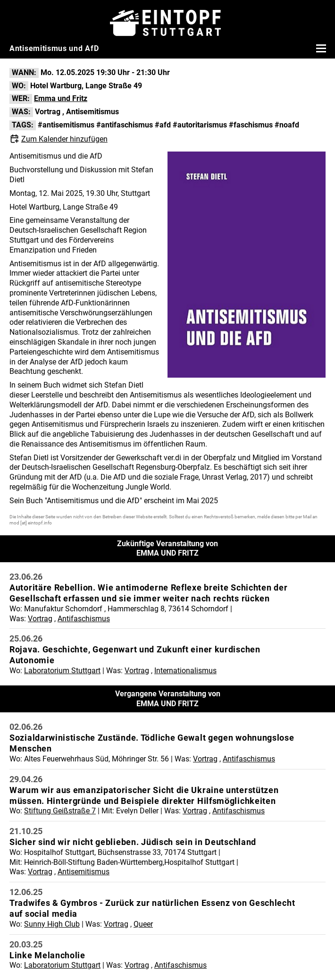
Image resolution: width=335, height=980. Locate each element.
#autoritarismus (200, 125)
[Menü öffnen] (320, 48)
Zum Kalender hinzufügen (64, 139)
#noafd (287, 125)
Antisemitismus (92, 112)
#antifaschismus (125, 125)
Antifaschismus (84, 619)
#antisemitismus (66, 125)
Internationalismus (185, 671)
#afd (163, 125)
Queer (143, 924)
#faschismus (251, 125)
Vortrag (48, 112)
